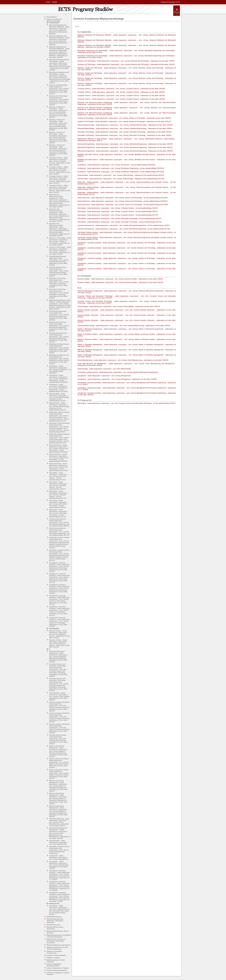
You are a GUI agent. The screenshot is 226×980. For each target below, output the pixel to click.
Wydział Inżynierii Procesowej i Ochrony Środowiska (58, 948)
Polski (48, 2)
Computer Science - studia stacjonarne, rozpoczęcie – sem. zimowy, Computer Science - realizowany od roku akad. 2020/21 (60, 170)
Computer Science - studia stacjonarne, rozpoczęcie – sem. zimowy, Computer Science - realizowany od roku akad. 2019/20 (60, 161)
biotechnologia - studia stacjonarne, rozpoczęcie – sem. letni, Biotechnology (59, 842)
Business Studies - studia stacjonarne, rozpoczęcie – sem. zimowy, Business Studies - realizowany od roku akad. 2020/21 (60, 634)
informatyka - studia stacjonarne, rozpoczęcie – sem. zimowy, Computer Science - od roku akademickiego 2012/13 (59, 476)
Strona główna (52, 17)
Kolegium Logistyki (53, 958)
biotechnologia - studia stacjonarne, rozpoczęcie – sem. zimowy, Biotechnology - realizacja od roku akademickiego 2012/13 (60, 397)
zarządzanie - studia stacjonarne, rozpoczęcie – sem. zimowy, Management (59, 857)
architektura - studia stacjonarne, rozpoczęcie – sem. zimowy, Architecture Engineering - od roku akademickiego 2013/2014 (59, 379)
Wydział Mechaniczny (54, 917)
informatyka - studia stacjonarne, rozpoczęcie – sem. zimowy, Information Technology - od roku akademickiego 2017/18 (59, 513)
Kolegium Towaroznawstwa (56, 955)
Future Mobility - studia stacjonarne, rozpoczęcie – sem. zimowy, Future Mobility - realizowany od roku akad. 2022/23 (60, 696)
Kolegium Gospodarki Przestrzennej (54, 952)
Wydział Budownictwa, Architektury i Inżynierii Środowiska (59, 936)
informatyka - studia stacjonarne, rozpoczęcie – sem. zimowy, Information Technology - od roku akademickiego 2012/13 (59, 504)
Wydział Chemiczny (54, 925)
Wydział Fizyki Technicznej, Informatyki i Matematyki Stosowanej (56, 941)
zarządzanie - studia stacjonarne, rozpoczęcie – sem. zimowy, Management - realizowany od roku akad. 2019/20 (59, 865)
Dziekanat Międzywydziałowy (57, 970)
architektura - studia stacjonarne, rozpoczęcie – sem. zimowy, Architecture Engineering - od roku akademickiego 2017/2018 (59, 388)
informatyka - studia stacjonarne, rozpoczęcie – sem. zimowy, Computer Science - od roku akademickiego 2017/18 (59, 495)
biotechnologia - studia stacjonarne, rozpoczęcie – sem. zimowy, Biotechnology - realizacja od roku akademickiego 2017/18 (60, 406)
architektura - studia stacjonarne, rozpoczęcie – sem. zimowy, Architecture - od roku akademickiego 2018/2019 (60, 369)
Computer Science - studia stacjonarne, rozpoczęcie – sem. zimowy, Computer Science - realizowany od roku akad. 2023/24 (60, 189)
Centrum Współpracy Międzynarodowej (54, 965)
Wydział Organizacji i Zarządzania (59, 945)
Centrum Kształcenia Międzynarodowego (54, 20)
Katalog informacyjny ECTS (170, 2)
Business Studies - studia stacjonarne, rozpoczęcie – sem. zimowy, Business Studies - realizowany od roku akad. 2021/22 (60, 643)
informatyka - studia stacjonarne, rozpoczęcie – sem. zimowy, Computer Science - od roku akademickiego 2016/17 (59, 485)
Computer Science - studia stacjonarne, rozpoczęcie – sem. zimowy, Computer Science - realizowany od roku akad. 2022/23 (60, 180)
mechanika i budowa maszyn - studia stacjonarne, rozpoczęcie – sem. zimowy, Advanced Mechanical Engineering (60, 850)
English (55, 2)
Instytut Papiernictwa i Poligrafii (58, 968)
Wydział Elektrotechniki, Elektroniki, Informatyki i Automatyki (55, 921)
